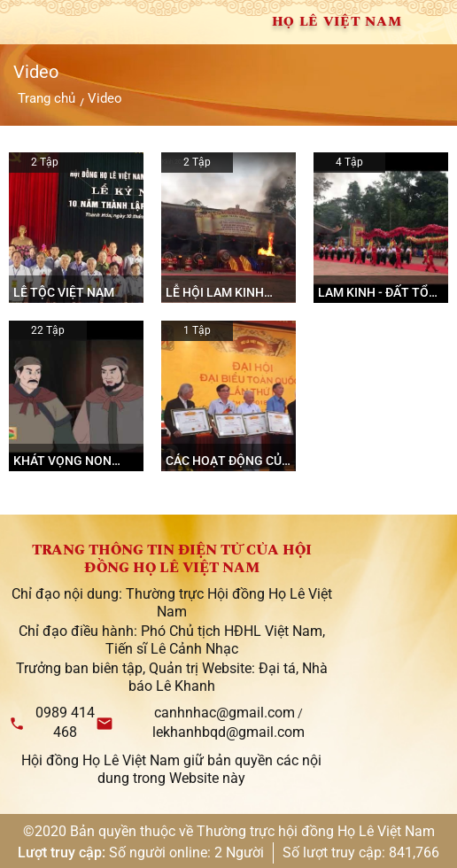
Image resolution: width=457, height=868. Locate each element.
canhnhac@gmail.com (225, 713)
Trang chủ (46, 98)
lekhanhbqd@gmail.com (228, 732)
